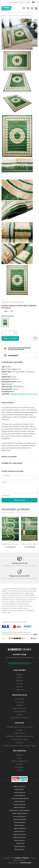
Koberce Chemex (7, 8)
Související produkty (16, 509)
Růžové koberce (20, 837)
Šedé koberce (20, 840)
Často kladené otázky (19, 739)
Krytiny (19, 677)
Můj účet (32, 9)
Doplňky (19, 687)
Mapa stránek (19, 733)
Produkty (19, 764)
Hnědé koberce (20, 792)
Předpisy (20, 705)
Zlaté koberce (20, 849)
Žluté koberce (20, 825)
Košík (36, 9)
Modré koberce (19, 831)
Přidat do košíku (10, 338)
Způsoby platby (19, 711)
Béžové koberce (20, 786)
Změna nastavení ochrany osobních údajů (20, 746)
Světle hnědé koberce (20, 813)
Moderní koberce (26, 15)
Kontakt (28, 2)
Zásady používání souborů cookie (20, 727)
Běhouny (19, 680)
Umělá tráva (20, 690)
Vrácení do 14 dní (20, 563)
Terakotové (20, 843)
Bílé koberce (19, 789)
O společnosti (13, 2)
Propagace (20, 767)
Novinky (19, 770)
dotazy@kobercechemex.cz (20, 663)
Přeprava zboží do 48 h (19, 576)
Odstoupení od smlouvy (19, 718)
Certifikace (20, 742)
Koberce (17, 15)
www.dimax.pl (26, 863)
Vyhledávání (28, 9)
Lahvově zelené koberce (20, 798)
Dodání (20, 715)
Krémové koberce (20, 819)
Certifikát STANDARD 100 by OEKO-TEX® (24, 394)
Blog (22, 2)
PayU (35, 634)
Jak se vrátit (20, 702)
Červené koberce (19, 804)
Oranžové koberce (20, 834)
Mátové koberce (20, 828)
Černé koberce (20, 801)
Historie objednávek (20, 761)
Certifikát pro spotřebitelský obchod (20, 736)
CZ (37, 2)
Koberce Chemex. (22, 858)
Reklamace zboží (19, 708)
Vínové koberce (19, 795)
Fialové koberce (19, 807)
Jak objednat (13, 355)
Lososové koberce (19, 816)
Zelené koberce (20, 846)
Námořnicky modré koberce (19, 810)
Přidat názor (20, 500)
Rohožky (20, 684)
